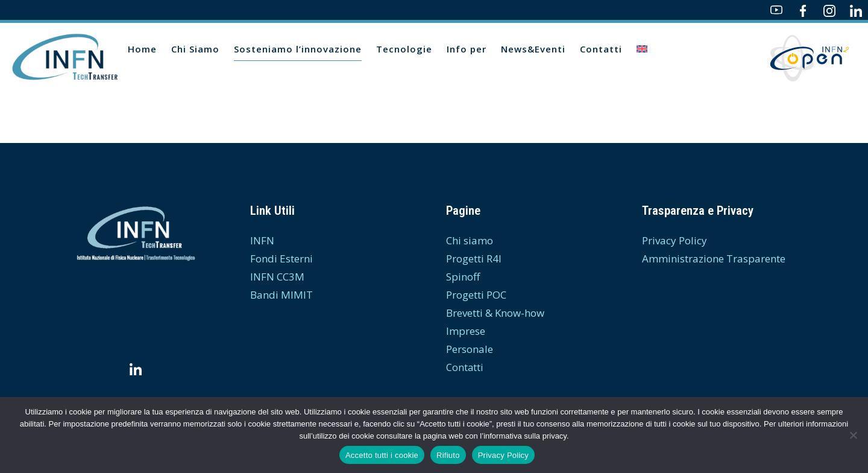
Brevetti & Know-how (495, 313)
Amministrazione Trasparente (714, 259)
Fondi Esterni (281, 259)
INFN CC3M (277, 277)
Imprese (466, 331)
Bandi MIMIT (281, 295)
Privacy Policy (675, 240)
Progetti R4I (474, 259)
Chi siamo (470, 240)
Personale (470, 349)
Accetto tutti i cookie (382, 455)
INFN (262, 240)
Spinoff (463, 277)
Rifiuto (448, 455)
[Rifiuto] (853, 435)
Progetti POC (476, 295)
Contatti (464, 367)
